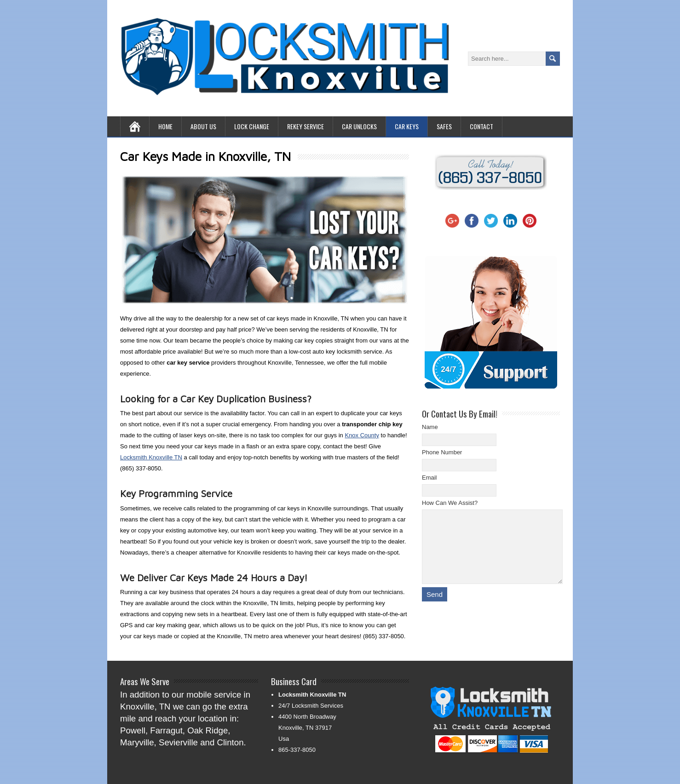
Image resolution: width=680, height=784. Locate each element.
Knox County (362, 435)
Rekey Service (305, 126)
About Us (203, 126)
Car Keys (407, 126)
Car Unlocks (359, 126)
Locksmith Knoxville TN (151, 457)
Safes (444, 126)
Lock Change (252, 126)
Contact (481, 126)
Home (165, 126)
